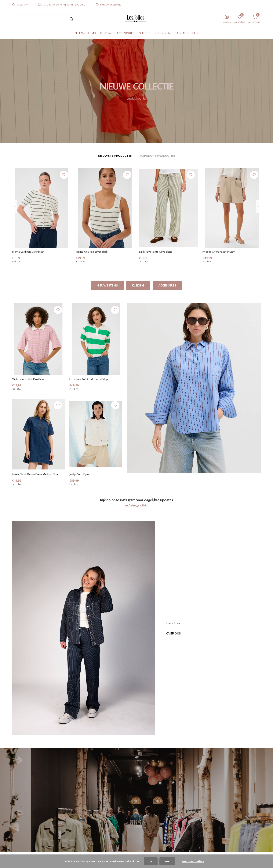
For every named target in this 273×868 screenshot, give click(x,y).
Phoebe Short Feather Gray (218, 252)
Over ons (174, 633)
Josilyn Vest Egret (80, 474)
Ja (151, 861)
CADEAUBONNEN (186, 33)
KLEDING (106, 33)
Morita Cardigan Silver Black (28, 252)
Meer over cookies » (193, 861)
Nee (167, 861)
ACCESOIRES (126, 33)
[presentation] (15, 207)
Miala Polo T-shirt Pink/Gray (28, 379)
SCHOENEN (162, 33)
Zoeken (71, 19)
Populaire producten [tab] (157, 156)
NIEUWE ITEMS (85, 33)
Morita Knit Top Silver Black (92, 252)
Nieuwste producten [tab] (115, 156)
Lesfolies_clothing (136, 505)
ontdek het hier (136, 98)
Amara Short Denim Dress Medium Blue (35, 474)
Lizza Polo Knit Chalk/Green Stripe (89, 379)
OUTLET (145, 33)
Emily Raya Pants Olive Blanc (155, 252)
